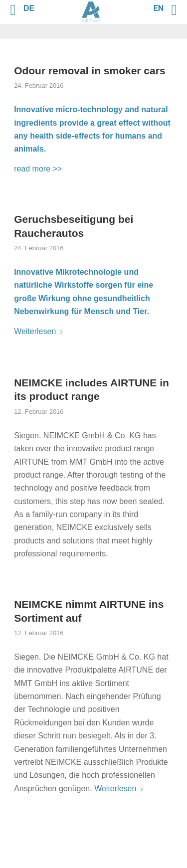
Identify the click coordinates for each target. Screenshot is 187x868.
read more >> (38, 169)
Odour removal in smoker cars (90, 71)
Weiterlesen (39, 331)
